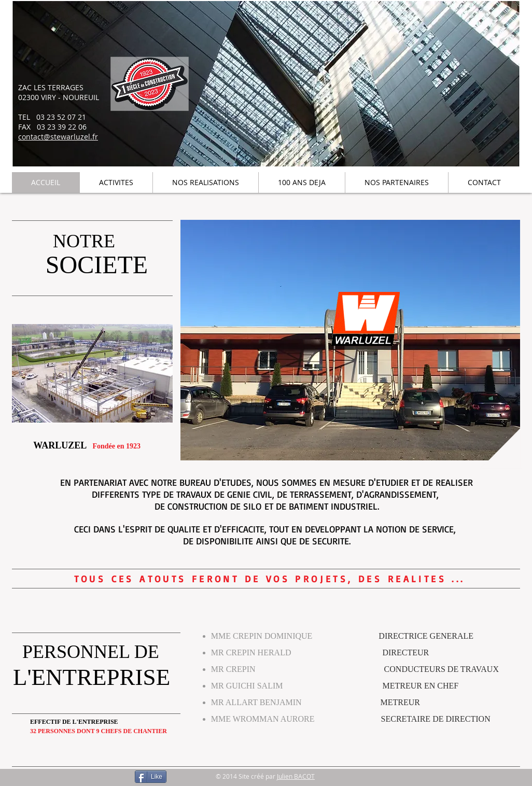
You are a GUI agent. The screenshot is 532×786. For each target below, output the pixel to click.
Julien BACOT (296, 776)
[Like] (151, 777)
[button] (92, 373)
